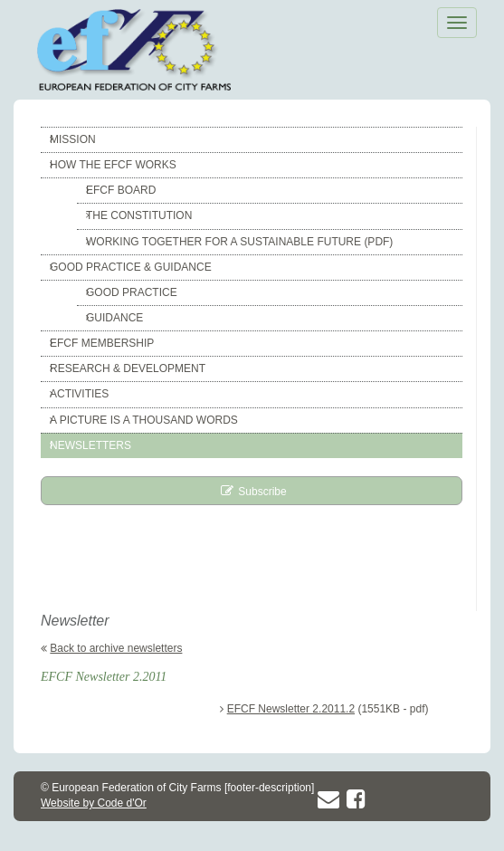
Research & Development (128, 368)
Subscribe (262, 492)
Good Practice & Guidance (131, 267)
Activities (79, 394)
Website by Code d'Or (94, 803)
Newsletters (90, 445)
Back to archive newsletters (116, 648)
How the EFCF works (113, 165)
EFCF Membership (102, 343)
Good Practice (132, 292)
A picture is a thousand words (144, 420)
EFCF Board (121, 190)
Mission (73, 139)
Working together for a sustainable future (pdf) (239, 242)
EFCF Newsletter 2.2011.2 (291, 709)
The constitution (139, 215)
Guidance (114, 318)
